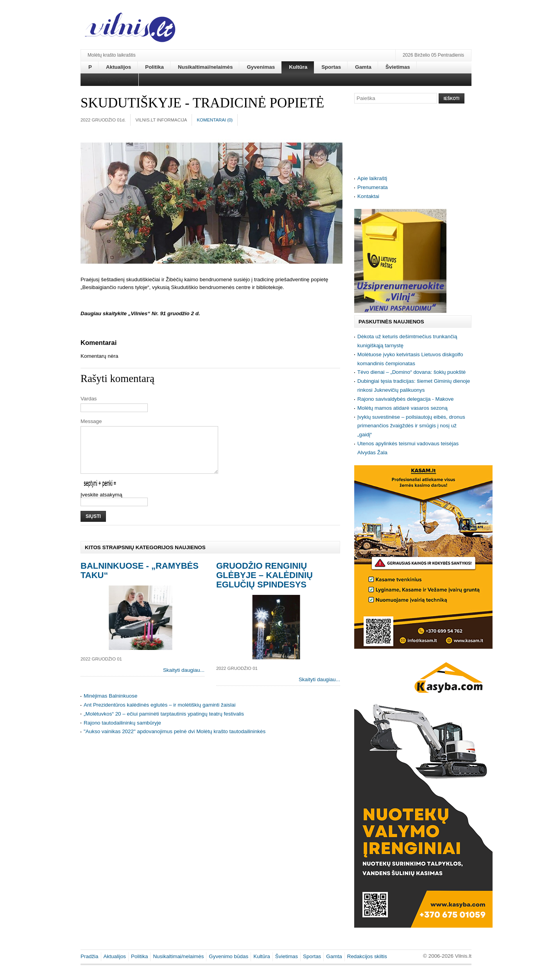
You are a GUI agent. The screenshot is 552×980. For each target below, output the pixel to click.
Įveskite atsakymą (101, 504)
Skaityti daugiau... (184, 679)
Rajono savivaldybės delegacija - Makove (406, 399)
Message (91, 421)
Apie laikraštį (372, 178)
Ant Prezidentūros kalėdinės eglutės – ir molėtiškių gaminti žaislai (160, 714)
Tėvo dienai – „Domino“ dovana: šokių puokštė (411, 372)
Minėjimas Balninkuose (110, 705)
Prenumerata (373, 187)
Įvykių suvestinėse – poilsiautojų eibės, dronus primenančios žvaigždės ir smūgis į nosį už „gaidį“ (411, 426)
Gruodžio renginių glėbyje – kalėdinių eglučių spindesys (264, 585)
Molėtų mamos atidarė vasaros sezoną (402, 408)
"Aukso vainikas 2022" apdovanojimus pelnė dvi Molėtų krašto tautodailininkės (175, 741)
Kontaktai (368, 196)
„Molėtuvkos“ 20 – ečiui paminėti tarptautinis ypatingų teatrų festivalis (164, 723)
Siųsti (93, 526)
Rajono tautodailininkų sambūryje (122, 732)
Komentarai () (215, 120)
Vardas (89, 399)
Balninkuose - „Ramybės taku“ (140, 580)
